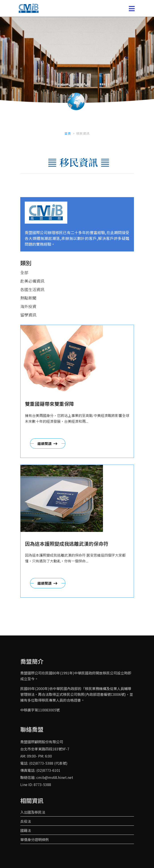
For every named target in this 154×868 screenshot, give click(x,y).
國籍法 (26, 830)
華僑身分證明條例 (35, 839)
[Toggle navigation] (132, 8)
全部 (24, 272)
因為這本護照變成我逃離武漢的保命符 (67, 543)
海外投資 (28, 306)
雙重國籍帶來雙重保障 (49, 404)
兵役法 (26, 821)
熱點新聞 (28, 298)
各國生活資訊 (32, 289)
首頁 (68, 133)
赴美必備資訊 (32, 281)
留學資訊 (28, 315)
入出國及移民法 (33, 812)
